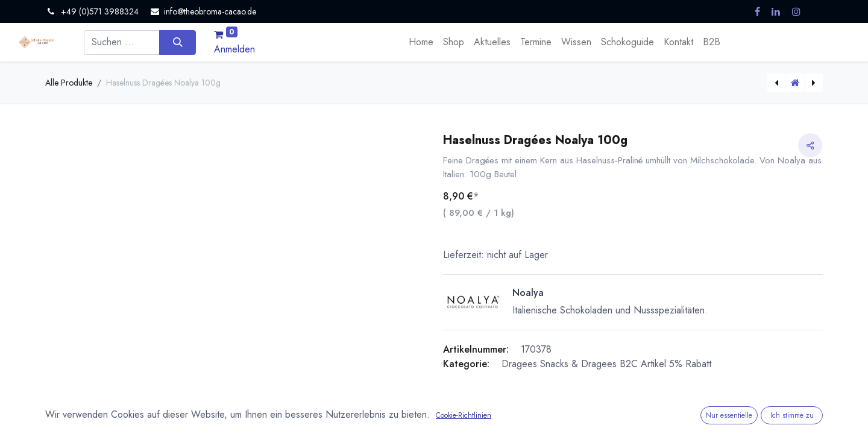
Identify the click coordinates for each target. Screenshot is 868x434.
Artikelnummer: (476, 349)
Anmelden (234, 49)
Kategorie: (466, 364)
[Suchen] (178, 42)
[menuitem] (421, 42)
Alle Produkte (69, 83)
